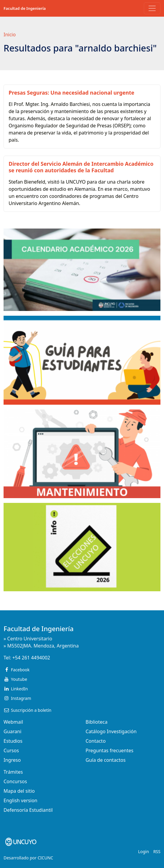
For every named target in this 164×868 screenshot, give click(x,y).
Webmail (13, 722)
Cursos (11, 750)
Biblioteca (97, 722)
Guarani (12, 731)
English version (20, 800)
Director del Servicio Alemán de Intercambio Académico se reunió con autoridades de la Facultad (81, 167)
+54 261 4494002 (31, 658)
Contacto (96, 741)
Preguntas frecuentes (109, 750)
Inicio (10, 35)
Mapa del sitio (19, 791)
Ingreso (12, 760)
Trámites (13, 772)
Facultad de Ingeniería (25, 8)
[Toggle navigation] (152, 8)
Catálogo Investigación (111, 731)
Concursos (15, 781)
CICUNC (45, 858)
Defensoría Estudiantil (28, 810)
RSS (157, 851)
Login (144, 851)
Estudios (13, 741)
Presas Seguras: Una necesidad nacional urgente (71, 93)
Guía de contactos (106, 760)
